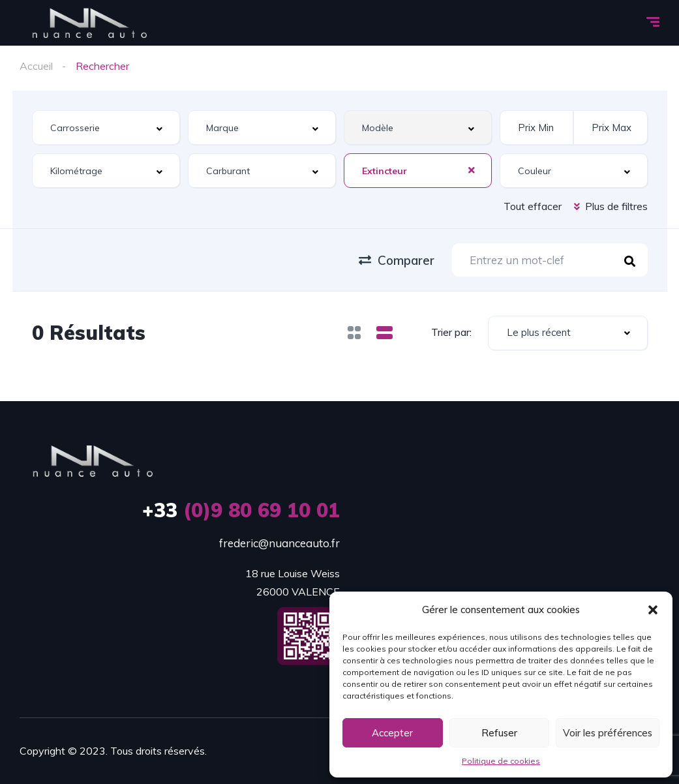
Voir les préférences (608, 733)
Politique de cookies (501, 761)
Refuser (499, 733)
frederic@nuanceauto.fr (279, 543)
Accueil (36, 66)
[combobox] (106, 128)
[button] (653, 610)
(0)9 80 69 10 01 (241, 510)
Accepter (392, 733)
